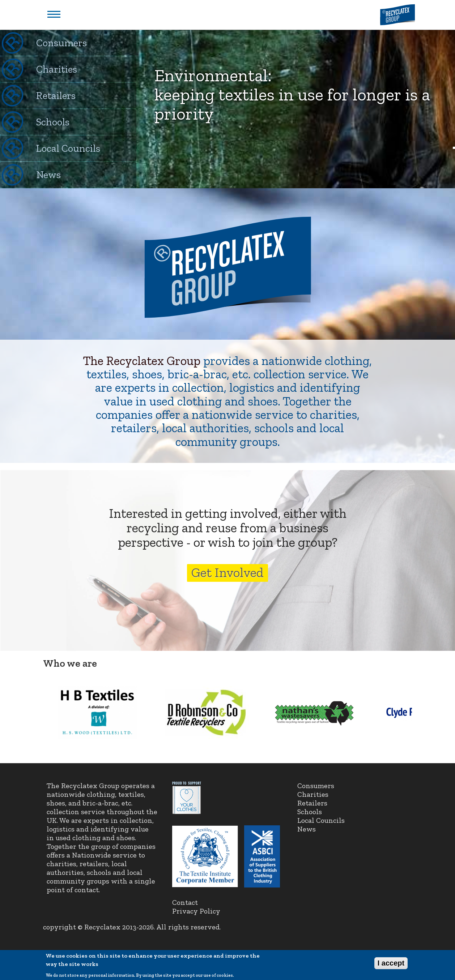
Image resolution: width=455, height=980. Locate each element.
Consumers (61, 43)
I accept (391, 966)
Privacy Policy (196, 911)
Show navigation (54, 14)
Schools (53, 122)
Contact (185, 902)
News (48, 175)
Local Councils (68, 148)
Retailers (56, 96)
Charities (57, 69)
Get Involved (227, 573)
